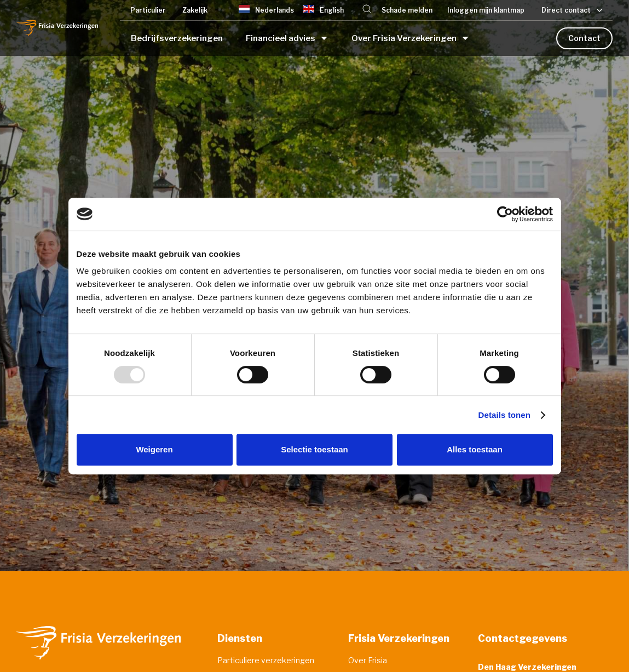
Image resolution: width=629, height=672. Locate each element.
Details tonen (504, 415)
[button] (367, 10)
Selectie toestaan (314, 449)
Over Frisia (368, 660)
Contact (584, 38)
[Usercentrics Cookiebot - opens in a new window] (505, 214)
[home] (57, 28)
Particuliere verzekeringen (266, 660)
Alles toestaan (475, 449)
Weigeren (154, 449)
